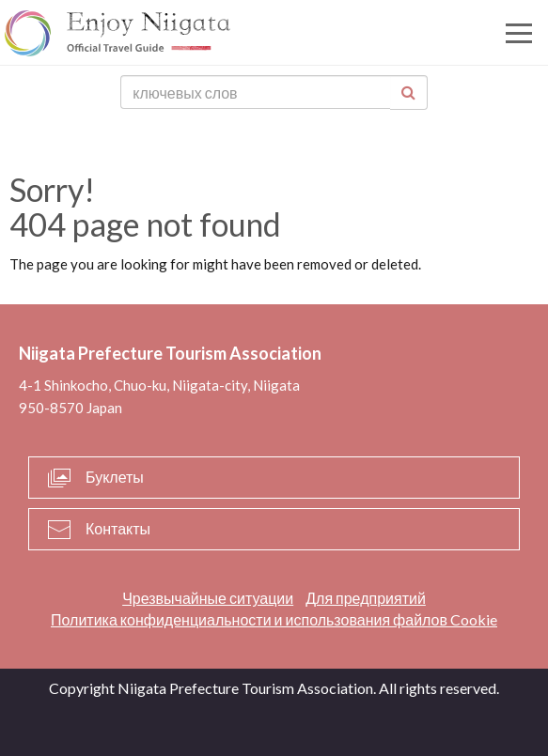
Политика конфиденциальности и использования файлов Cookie (274, 619)
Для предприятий (366, 598)
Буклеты (115, 477)
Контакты (118, 528)
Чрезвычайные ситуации (208, 598)
